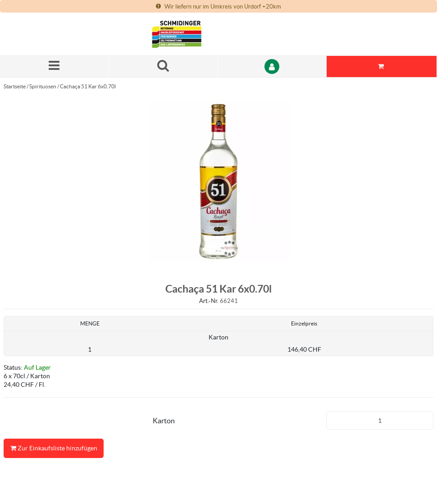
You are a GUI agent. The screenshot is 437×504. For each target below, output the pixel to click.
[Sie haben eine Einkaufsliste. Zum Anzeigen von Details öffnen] (382, 66)
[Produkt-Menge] (380, 421)
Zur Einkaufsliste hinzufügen (54, 448)
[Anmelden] (273, 66)
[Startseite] (189, 34)
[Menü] (55, 66)
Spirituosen (43, 86)
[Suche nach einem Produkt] (164, 66)
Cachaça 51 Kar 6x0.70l (88, 86)
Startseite (15, 86)
